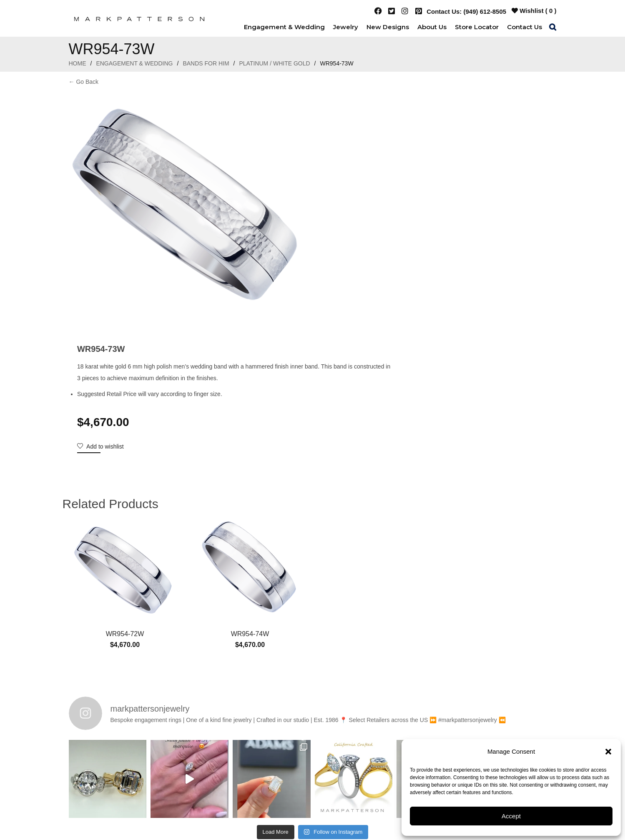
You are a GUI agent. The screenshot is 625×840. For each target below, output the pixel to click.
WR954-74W (250, 478)
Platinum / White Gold (275, 63)
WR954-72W (125, 478)
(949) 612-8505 (485, 11)
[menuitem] (284, 27)
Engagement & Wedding (134, 63)
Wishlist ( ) (534, 11)
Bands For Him (206, 63)
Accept (511, 816)
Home (78, 63)
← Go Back (84, 82)
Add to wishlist (348, 193)
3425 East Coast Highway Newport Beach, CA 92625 (344, 752)
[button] (608, 752)
